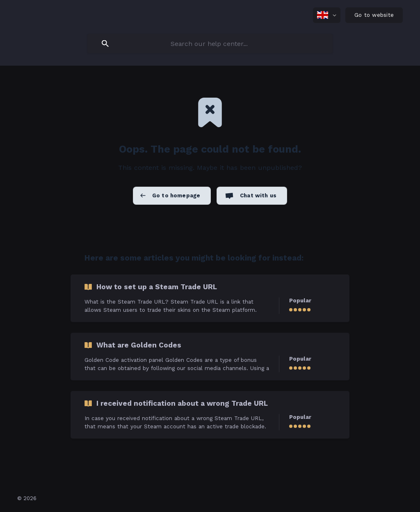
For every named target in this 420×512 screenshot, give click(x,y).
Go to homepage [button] (176, 195)
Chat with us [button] (258, 195)
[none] (327, 15)
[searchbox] (210, 43)
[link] (210, 298)
